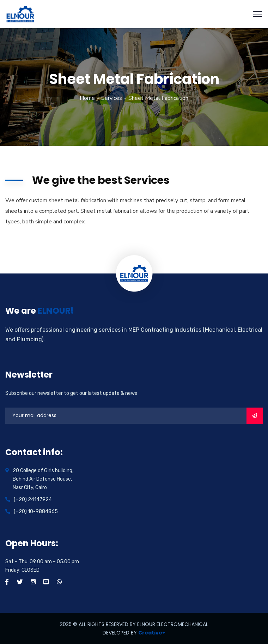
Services (112, 98)
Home (87, 98)
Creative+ (152, 633)
